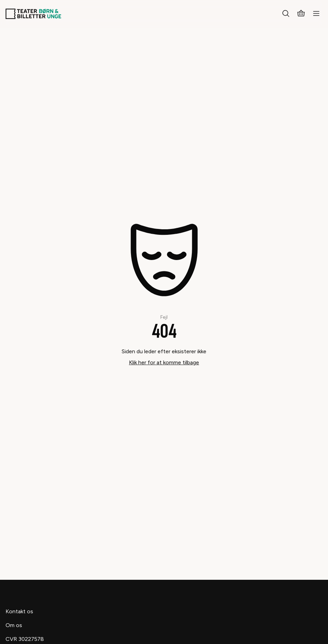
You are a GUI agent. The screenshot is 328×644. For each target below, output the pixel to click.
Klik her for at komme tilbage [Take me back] (164, 362)
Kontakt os (19, 611)
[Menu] (316, 14)
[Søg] (286, 14)
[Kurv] (301, 14)
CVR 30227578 (25, 639)
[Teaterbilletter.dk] (33, 14)
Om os (14, 625)
